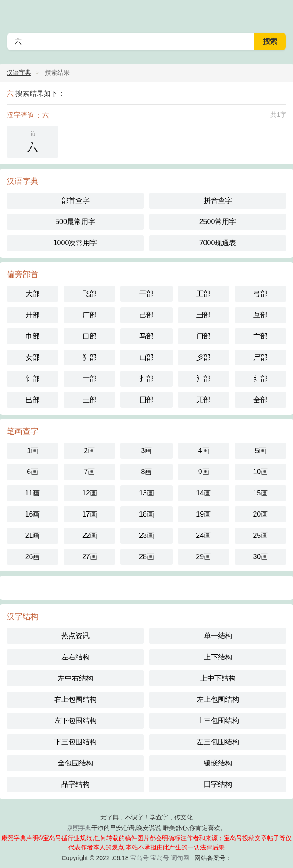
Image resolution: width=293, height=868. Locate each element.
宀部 (260, 336)
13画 (146, 493)
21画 (33, 535)
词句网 (180, 858)
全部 (260, 400)
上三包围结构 (218, 721)
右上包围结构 (75, 699)
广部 (90, 315)
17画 (90, 514)
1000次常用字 (75, 243)
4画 (204, 451)
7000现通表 (218, 243)
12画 (90, 493)
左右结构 (75, 657)
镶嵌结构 (218, 763)
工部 (203, 294)
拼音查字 (218, 200)
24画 (203, 535)
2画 (89, 451)
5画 (261, 451)
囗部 (146, 400)
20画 (260, 514)
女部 (33, 357)
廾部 (33, 315)
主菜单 (281, 13)
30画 (260, 557)
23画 (146, 535)
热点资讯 (75, 636)
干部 (146, 294)
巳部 (33, 400)
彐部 (203, 315)
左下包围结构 (75, 721)
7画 (89, 472)
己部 (146, 315)
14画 (203, 493)
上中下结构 (218, 678)
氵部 (203, 379)
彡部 (203, 357)
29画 (203, 557)
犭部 (90, 357)
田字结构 (218, 784)
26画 (33, 557)
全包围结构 (75, 763)
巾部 (33, 336)
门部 (203, 336)
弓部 (260, 294)
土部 (90, 400)
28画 (146, 557)
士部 (90, 379)
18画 (146, 514)
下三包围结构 (75, 742)
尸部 (260, 357)
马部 (146, 336)
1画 (32, 451)
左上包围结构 (218, 699)
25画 (260, 535)
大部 (33, 294)
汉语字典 (19, 72)
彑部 (260, 315)
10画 (260, 472)
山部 (146, 357)
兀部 (203, 400)
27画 (90, 557)
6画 (32, 472)
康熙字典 (79, 828)
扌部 (146, 379)
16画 (33, 514)
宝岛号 (139, 858)
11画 (33, 493)
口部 (90, 336)
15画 (260, 493)
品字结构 (75, 784)
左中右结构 (75, 678)
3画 (147, 451)
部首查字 (75, 200)
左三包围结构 (218, 742)
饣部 (33, 379)
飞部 (90, 294)
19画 (203, 514)
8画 (147, 472)
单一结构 (218, 636)
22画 (90, 535)
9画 (204, 472)
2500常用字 (218, 222)
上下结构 (218, 657)
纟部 (260, 379)
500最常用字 (75, 222)
